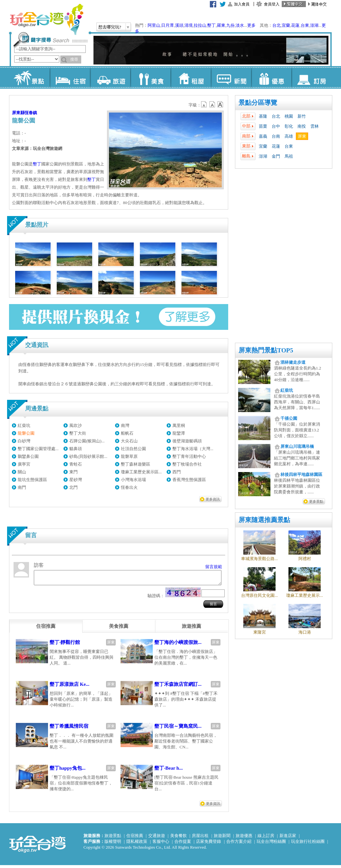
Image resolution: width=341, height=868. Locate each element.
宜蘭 (286, 25)
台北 (277, 25)
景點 (29, 77)
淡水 (240, 25)
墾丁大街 (78, 433)
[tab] (46, 629)
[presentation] (46, 629)
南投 (302, 126)
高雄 (289, 136)
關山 (22, 472)
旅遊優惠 (244, 838)
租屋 (191, 77)
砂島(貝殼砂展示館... (88, 456)
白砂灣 (24, 441)
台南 (276, 136)
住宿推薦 (135, 838)
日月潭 (167, 25)
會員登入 (272, 4)
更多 (251, 25)
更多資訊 (213, 499)
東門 (73, 472)
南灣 (125, 425)
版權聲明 (113, 844)
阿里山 (154, 25)
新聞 (231, 77)
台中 (276, 126)
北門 (73, 487)
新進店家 (288, 838)
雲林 (315, 126)
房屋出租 (200, 838)
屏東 (302, 136)
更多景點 (316, 501)
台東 (305, 25)
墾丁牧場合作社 (187, 464)
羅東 (221, 25)
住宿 (70, 77)
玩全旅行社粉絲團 (308, 844)
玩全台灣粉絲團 (271, 844)
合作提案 (183, 844)
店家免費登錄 (209, 844)
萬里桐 (179, 425)
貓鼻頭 (76, 449)
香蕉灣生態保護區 (189, 480)
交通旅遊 (157, 838)
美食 (150, 77)
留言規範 (214, 567)
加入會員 (242, 4)
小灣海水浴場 (133, 480)
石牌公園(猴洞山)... (87, 441)
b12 (204, 104)
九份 (230, 25)
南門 (22, 487)
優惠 (271, 77)
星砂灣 (76, 480)
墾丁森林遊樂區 (136, 464)
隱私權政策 (137, 844)
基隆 (263, 116)
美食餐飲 (179, 838)
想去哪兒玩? (110, 27)
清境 (189, 25)
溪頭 (179, 25)
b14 (220, 104)
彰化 (289, 126)
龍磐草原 (129, 456)
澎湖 (314, 25)
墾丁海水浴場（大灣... (193, 449)
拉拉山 (200, 25)
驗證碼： (156, 599)
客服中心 (161, 844)
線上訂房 (266, 838)
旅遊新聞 (222, 838)
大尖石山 (129, 441)
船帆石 (127, 433)
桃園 (289, 116)
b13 (212, 104)
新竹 (302, 116)
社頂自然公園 (133, 449)
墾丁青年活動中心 (189, 456)
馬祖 (289, 156)
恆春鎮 (31, 113)
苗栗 (263, 126)
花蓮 (295, 25)
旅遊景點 (113, 838)
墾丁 (211, 25)
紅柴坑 (24, 425)
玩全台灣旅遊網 (46, 19)
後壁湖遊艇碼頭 (187, 441)
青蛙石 (76, 464)
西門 (177, 472)
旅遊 (110, 77)
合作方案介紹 (239, 844)
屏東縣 (18, 113)
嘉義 (263, 136)
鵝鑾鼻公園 (28, 456)
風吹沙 (76, 425)
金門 (276, 156)
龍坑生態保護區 (32, 480)
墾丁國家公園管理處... (38, 449)
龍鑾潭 (179, 433)
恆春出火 (129, 487)
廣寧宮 (24, 464)
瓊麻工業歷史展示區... (141, 472)
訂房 (312, 77)
